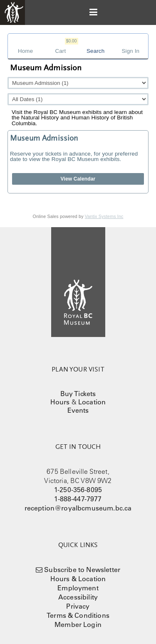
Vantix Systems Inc (104, 216)
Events (78, 410)
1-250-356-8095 (78, 490)
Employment (78, 588)
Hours (60, 402)
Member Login (78, 624)
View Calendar (78, 179)
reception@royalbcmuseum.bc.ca (78, 508)
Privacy (78, 606)
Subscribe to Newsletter (82, 570)
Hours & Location (78, 579)
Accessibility (78, 597)
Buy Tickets (78, 394)
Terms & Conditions (78, 615)
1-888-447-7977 (78, 499)
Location (92, 402)
